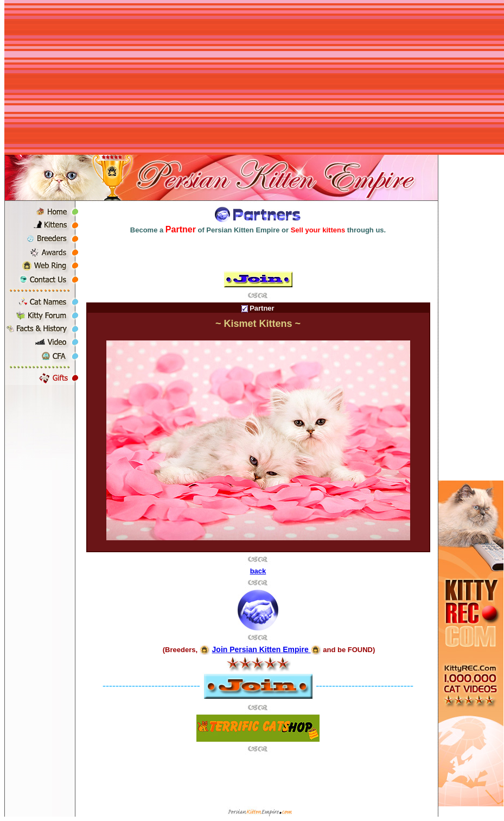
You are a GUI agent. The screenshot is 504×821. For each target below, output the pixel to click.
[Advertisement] (254, 79)
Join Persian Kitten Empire (261, 649)
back (258, 571)
